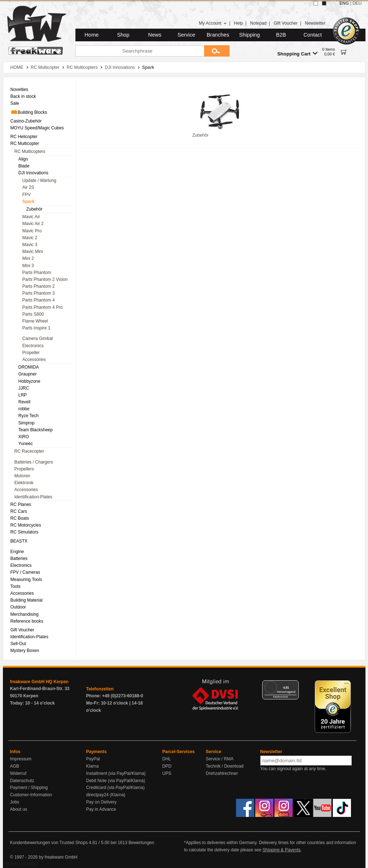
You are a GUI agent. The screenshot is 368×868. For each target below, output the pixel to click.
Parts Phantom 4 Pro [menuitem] (43, 307)
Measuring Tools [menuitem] (26, 580)
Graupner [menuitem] (28, 374)
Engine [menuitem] (17, 552)
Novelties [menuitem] (19, 90)
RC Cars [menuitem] (19, 511)
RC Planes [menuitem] (21, 504)
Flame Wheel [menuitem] (35, 321)
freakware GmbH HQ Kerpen (39, 682)
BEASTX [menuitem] (19, 541)
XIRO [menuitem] (24, 437)
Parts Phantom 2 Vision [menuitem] (45, 279)
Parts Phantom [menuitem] (37, 273)
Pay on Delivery (102, 802)
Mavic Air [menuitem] (31, 217)
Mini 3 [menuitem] (28, 266)
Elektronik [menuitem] (24, 483)
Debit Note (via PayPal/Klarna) (116, 781)
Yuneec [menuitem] (26, 444)
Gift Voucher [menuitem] (22, 630)
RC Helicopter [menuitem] (24, 137)
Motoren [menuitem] (22, 476)
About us (19, 809)
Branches (218, 35)
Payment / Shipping (29, 788)
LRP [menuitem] (23, 395)
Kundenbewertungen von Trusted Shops (49, 843)
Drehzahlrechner (222, 773)
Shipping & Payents (282, 850)
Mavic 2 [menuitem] (30, 238)
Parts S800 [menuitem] (33, 314)
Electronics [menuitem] (33, 346)
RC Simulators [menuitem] (24, 532)
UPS (167, 773)
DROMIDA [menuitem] (29, 367)
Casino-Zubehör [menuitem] (26, 121)
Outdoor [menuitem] (18, 607)
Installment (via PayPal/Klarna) (116, 773)
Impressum (21, 759)
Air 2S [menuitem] (28, 187)
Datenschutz (22, 781)
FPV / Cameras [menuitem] (25, 572)
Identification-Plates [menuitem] (34, 497)
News (155, 35)
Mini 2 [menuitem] (28, 258)
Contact (313, 35)
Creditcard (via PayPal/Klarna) (115, 788)
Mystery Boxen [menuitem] (25, 651)
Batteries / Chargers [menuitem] (34, 462)
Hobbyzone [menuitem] (30, 381)
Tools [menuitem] (16, 586)
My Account (213, 23)
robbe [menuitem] (24, 409)
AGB (15, 766)
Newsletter (315, 23)
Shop (123, 35)
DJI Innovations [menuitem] (34, 173)
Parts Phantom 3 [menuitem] (39, 293)
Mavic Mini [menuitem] (33, 252)
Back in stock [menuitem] (23, 96)
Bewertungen (141, 843)
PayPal (93, 759)
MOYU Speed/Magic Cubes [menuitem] (37, 128)
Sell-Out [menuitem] (18, 644)
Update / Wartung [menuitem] (40, 180)
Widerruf (18, 773)
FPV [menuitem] (27, 195)
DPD (167, 766)
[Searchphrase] (140, 51)
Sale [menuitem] (15, 103)
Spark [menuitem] (28, 202)
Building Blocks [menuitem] (29, 112)
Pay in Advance (101, 809)
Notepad (258, 23)
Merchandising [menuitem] (25, 614)
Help (238, 23)
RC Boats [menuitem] (20, 518)
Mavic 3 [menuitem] (30, 245)
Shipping (250, 35)
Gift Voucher (286, 23)
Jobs (15, 802)
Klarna (93, 766)
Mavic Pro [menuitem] (32, 231)
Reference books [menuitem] (27, 621)
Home (92, 35)
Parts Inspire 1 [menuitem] (36, 328)
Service (187, 35)
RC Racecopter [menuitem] (29, 451)
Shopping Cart (297, 53)
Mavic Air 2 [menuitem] (33, 224)
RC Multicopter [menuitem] (25, 144)
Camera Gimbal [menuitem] (38, 339)
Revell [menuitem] (24, 402)
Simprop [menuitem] (27, 423)
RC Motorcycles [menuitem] (26, 525)
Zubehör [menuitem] (35, 209)
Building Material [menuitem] (27, 600)
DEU (357, 3)
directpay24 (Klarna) (106, 795)
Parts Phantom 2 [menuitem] (39, 286)
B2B (281, 35)
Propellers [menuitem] (24, 469)
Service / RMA (220, 759)
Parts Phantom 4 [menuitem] (39, 300)
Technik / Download (225, 766)
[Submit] (217, 51)
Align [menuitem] (23, 159)
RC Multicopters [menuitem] (30, 151)
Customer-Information (31, 795)
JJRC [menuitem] (24, 388)
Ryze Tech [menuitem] (29, 416)
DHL (167, 759)
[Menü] (294, 685)
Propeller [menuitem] (31, 353)
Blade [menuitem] (24, 166)
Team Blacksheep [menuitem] (36, 430)
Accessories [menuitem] (34, 360)
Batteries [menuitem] (19, 558)
